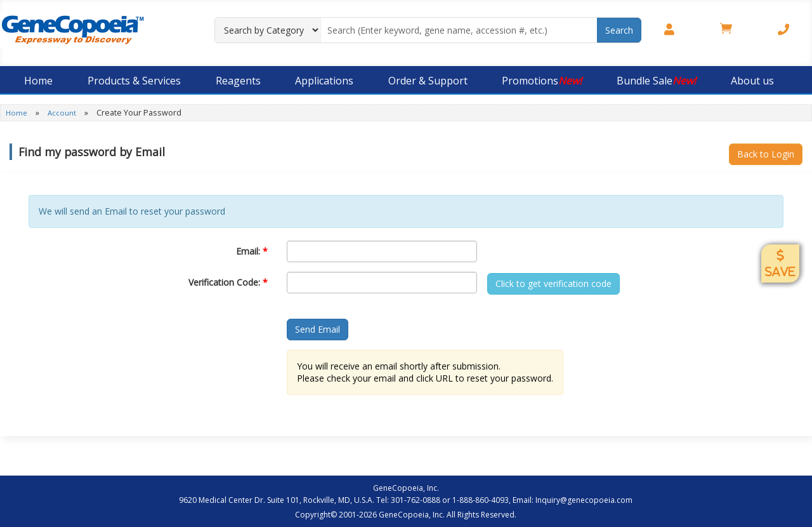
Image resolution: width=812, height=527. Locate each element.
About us (752, 81)
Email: (252, 251)
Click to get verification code (553, 284)
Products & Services (134, 81)
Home (38, 81)
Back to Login (766, 154)
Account (63, 113)
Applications (324, 81)
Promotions (542, 81)
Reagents (238, 81)
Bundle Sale (656, 81)
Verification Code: (228, 282)
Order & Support (428, 81)
